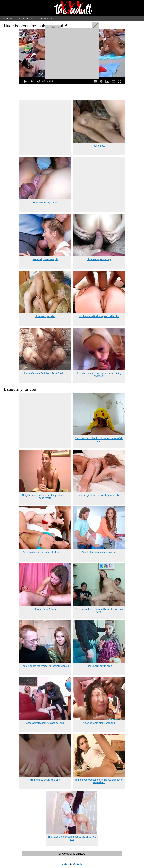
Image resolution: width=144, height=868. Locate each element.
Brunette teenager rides (45, 203)
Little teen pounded (45, 316)
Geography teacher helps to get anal (45, 723)
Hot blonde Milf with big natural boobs (99, 316)
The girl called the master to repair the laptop (45, 666)
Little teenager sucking (99, 259)
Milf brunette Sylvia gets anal (45, 780)
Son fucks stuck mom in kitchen (99, 552)
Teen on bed (99, 146)
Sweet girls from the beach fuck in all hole (45, 552)
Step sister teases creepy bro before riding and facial (99, 375)
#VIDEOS (8, 18)
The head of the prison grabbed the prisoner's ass (72, 838)
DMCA (65, 864)
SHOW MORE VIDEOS (72, 854)
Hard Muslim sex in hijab (99, 666)
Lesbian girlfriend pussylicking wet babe (99, 495)
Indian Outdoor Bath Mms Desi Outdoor (45, 373)
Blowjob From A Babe (45, 609)
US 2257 (77, 864)
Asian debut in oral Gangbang (99, 723)
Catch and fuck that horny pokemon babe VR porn (99, 440)
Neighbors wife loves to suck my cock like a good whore (45, 497)
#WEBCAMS (46, 18)
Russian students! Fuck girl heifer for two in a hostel (99, 610)
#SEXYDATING (26, 18)
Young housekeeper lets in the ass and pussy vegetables (99, 781)
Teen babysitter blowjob (45, 259)
